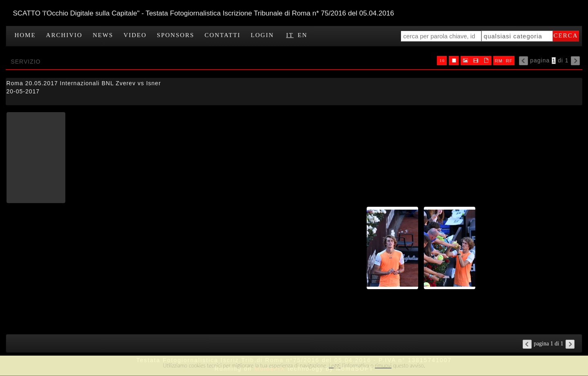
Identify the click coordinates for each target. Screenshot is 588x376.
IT (290, 35)
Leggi (334, 365)
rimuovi (383, 365)
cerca (566, 35)
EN (303, 35)
